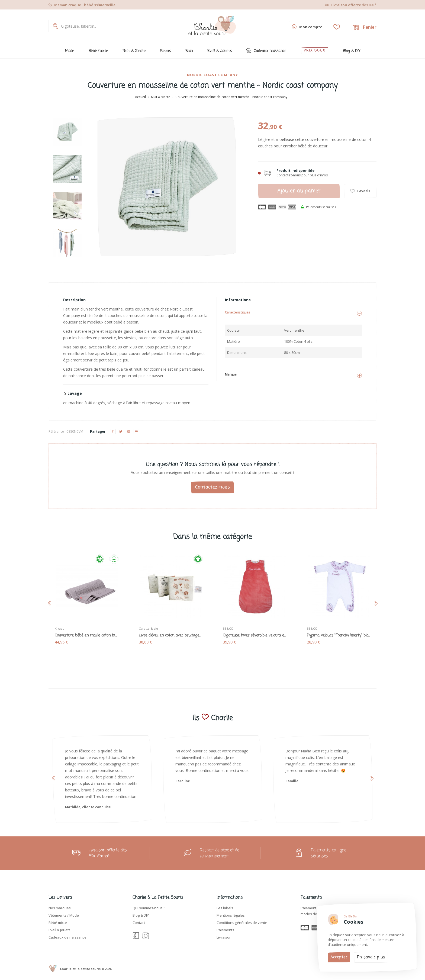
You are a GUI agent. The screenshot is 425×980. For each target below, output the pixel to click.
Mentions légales (231, 915)
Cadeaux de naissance (67, 937)
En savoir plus (371, 957)
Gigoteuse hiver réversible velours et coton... (255, 636)
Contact (139, 923)
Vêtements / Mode (64, 915)
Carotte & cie (148, 628)
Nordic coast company (212, 75)
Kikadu (60, 628)
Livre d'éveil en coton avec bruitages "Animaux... (170, 636)
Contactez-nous (212, 487)
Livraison (224, 937)
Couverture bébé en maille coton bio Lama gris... (86, 636)
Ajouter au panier (299, 191)
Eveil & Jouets (59, 930)
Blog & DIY (141, 915)
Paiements (225, 930)
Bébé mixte (58, 923)
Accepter (339, 957)
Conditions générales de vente (242, 923)
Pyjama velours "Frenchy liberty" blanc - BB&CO (339, 636)
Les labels (225, 908)
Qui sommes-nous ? (149, 908)
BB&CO (228, 628)
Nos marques (60, 908)
